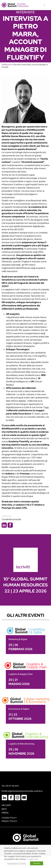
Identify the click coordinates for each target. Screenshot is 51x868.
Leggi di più (33, 859)
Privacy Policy (9, 821)
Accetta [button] (37, 863)
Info (4, 809)
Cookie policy (9, 818)
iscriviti (23, 567)
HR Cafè (6, 805)
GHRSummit (7, 65)
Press (5, 813)
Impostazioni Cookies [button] (17, 863)
